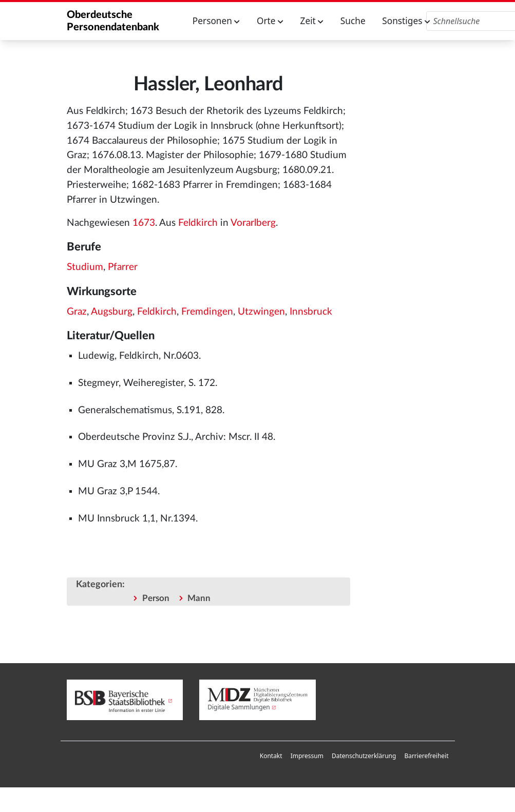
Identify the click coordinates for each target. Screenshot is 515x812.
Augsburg (112, 312)
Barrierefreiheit (426, 756)
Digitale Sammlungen (239, 707)
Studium (85, 267)
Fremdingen (207, 312)
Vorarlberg (253, 223)
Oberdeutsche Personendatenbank (113, 21)
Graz (77, 312)
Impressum (307, 756)
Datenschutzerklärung (364, 756)
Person (156, 598)
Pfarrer (123, 267)
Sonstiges (406, 21)
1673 (144, 223)
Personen (216, 21)
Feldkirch (198, 223)
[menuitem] (271, 756)
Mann (199, 598)
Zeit (312, 21)
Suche (353, 21)
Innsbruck (311, 312)
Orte (270, 21)
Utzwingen (261, 312)
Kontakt (271, 756)
